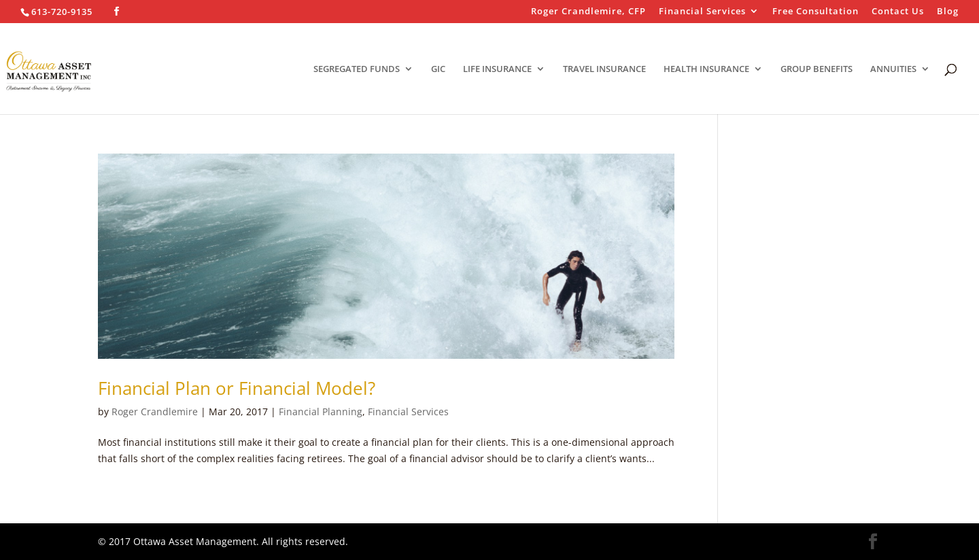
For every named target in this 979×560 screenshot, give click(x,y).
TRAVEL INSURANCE (604, 69)
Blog (948, 12)
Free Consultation (815, 12)
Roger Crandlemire (155, 412)
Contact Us (898, 12)
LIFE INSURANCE (497, 69)
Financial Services (702, 12)
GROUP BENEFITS (817, 69)
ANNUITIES (893, 69)
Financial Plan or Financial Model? (237, 388)
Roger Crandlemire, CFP (588, 12)
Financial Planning (321, 412)
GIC (438, 69)
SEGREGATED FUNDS (357, 69)
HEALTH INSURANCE (706, 69)
